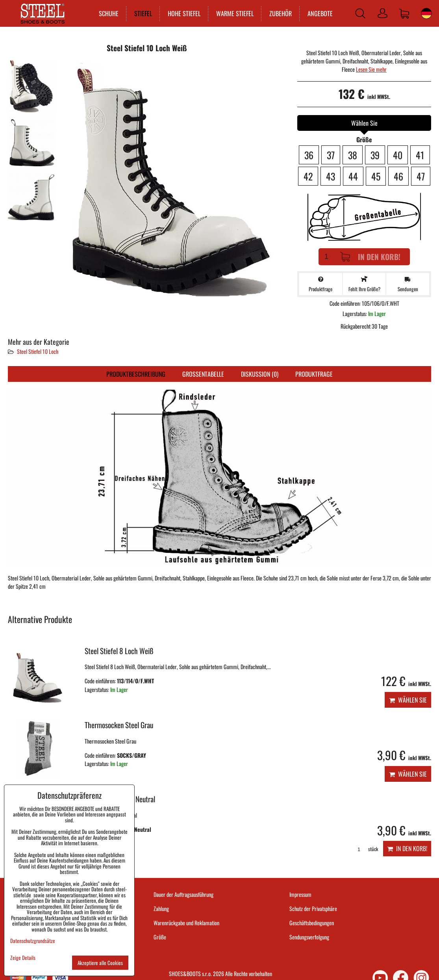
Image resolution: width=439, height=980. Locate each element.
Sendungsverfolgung (309, 937)
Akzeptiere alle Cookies (100, 963)
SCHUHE (108, 13)
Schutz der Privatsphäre (313, 908)
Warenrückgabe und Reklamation (186, 923)
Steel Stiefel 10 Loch (38, 351)
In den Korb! (370, 257)
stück (365, 849)
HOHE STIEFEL (183, 13)
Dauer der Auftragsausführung (183, 894)
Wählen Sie (408, 700)
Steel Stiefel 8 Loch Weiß (119, 651)
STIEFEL (142, 13)
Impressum (300, 894)
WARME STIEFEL (234, 13)
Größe (160, 937)
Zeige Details (23, 958)
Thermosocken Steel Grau (119, 725)
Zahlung (161, 908)
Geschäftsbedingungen (312, 923)
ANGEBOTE (319, 13)
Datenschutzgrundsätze (33, 941)
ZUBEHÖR (280, 13)
